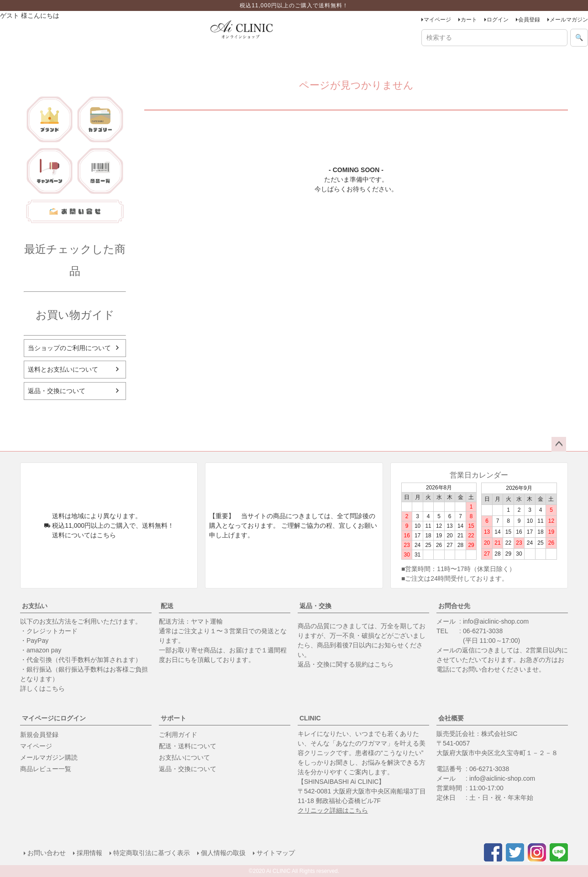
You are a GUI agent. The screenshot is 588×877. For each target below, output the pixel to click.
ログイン (498, 20)
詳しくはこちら (42, 688)
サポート (173, 718)
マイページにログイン (54, 718)
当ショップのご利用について (69, 348)
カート (469, 20)
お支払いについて (184, 757)
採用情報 (89, 853)
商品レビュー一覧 (46, 769)
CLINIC (310, 718)
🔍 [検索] (579, 37)
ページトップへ (559, 444)
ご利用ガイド (178, 735)
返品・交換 (315, 606)
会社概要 (451, 718)
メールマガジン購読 (49, 757)
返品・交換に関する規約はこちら (346, 664)
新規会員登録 (39, 735)
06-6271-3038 (483, 631)
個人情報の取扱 (223, 853)
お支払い (35, 606)
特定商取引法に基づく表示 (152, 853)
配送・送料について (188, 746)
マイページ (437, 20)
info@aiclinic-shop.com (496, 621)
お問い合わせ (47, 853)
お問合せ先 (454, 606)
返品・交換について (57, 391)
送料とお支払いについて (63, 369)
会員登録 (529, 20)
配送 (167, 606)
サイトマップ (276, 853)
